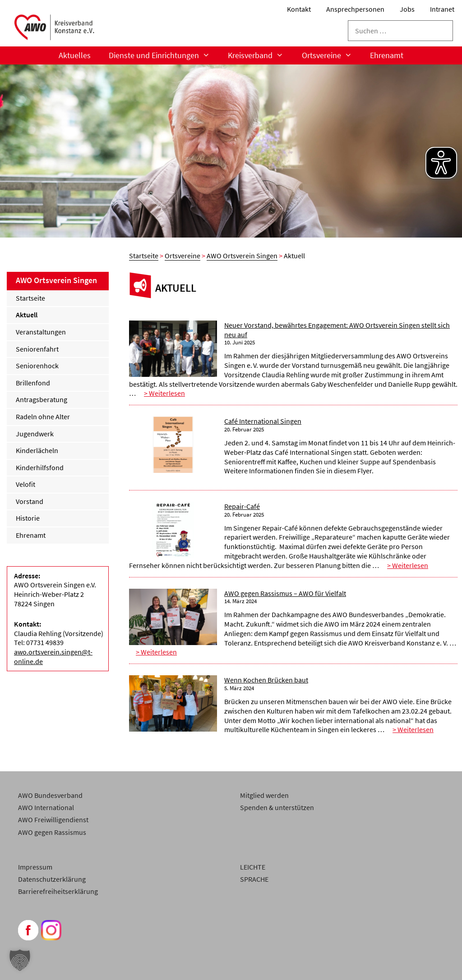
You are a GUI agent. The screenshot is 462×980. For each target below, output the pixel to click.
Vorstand (30, 501)
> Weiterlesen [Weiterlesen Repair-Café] (408, 565)
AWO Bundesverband (50, 795)
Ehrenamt (387, 55)
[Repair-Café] (173, 531)
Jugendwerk (35, 434)
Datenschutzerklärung (52, 879)
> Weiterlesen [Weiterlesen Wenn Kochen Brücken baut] (413, 729)
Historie (28, 518)
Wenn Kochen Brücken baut (266, 680)
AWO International (46, 807)
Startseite (144, 256)
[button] (20, 960)
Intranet (442, 9)
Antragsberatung (42, 399)
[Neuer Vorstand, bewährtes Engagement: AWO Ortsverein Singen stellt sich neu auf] (173, 350)
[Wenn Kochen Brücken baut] (173, 705)
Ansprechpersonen (355, 9)
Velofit (25, 484)
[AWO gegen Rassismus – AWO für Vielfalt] (173, 618)
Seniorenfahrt (37, 349)
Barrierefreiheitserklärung (58, 891)
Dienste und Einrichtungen (164, 55)
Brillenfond (33, 383)
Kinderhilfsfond (40, 467)
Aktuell (27, 315)
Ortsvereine (331, 55)
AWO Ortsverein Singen (242, 256)
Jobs (407, 9)
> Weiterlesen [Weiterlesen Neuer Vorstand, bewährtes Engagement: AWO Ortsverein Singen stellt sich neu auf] (164, 393)
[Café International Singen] (173, 446)
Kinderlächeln (37, 450)
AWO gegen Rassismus (52, 832)
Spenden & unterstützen (277, 807)
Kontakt (299, 9)
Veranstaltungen (41, 332)
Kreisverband (260, 55)
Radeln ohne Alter (43, 417)
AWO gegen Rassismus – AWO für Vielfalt (285, 593)
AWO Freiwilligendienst (53, 820)
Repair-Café (242, 506)
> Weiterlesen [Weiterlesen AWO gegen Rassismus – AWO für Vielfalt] (156, 652)
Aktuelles (75, 55)
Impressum (35, 867)
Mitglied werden (264, 795)
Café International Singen (263, 421)
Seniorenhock (37, 366)
